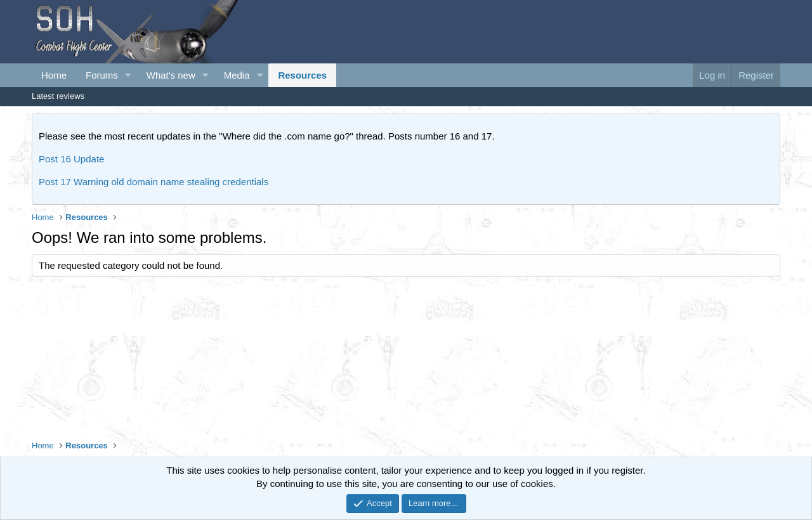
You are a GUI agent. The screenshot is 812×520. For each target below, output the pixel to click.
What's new (171, 75)
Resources (302, 75)
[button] (128, 75)
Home (54, 75)
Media (237, 75)
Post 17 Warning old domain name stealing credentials (154, 182)
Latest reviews (58, 96)
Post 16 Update (71, 159)
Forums (102, 75)
